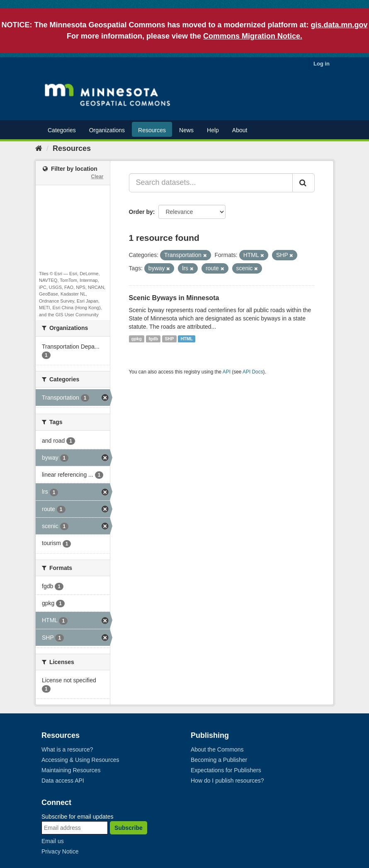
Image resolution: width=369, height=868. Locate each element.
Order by (141, 212)
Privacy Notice (60, 851)
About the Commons (217, 749)
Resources (152, 130)
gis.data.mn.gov (339, 25)
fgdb (153, 339)
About (240, 130)
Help (213, 130)
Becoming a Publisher (219, 760)
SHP (170, 339)
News (186, 130)
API (227, 372)
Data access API (63, 781)
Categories (62, 130)
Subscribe (129, 828)
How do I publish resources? (227, 781)
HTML (187, 339)
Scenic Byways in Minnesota (174, 298)
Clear (97, 177)
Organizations (107, 130)
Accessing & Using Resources (80, 760)
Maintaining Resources (71, 770)
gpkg (137, 339)
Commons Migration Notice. (253, 36)
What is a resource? (67, 749)
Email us (53, 841)
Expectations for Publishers (226, 770)
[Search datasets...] (211, 183)
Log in (322, 64)
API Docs (253, 372)
